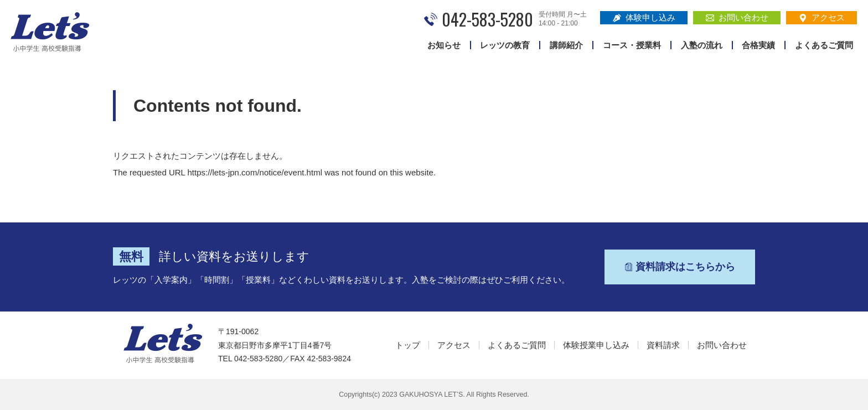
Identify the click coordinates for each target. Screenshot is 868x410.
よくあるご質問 (824, 45)
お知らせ (444, 45)
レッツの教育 (505, 45)
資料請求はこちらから (680, 267)
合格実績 (758, 45)
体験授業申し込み (596, 345)
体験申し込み (644, 17)
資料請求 (663, 345)
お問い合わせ (737, 17)
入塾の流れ (702, 45)
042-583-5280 (487, 19)
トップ (408, 345)
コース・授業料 (632, 45)
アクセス (822, 17)
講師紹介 (566, 45)
